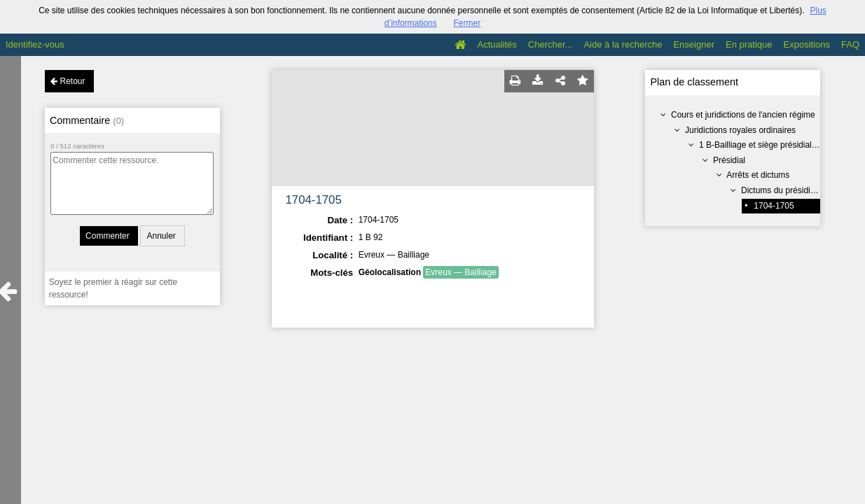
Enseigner (694, 44)
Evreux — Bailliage (461, 272)
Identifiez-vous (35, 44)
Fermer (468, 23)
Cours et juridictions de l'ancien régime (743, 115)
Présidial (729, 160)
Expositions (807, 44)
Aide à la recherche (623, 44)
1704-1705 (774, 206)
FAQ (850, 44)
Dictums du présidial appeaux (796, 190)
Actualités (497, 44)
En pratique (749, 44)
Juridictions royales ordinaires (740, 130)
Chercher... (551, 44)
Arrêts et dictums (758, 175)
